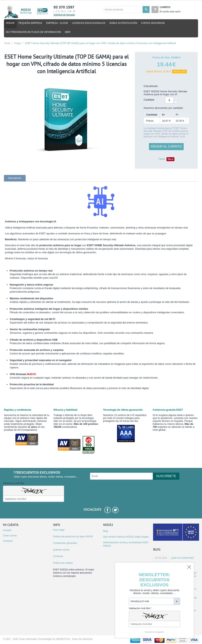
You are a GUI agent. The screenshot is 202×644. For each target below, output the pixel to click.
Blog (106, 531)
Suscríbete (166, 476)
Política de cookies (63, 563)
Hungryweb (159, 632)
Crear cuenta (10, 536)
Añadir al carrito (166, 146)
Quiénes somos (61, 550)
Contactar (58, 556)
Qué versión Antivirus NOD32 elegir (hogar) (126, 537)
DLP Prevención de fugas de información (33, 32)
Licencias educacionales (89, 23)
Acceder (7, 530)
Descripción (15, 178)
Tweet (162, 159)
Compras (8, 541)
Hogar (10, 23)
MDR (68, 32)
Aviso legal (59, 530)
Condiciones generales (65, 543)
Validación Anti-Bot (14, 483)
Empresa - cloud (57, 23)
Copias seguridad (153, 23)
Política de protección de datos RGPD (73, 537)
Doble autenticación (123, 23)
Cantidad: (149, 100)
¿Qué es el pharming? (182, 558)
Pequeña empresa (30, 23)
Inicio (7, 43)
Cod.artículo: (151, 86)
